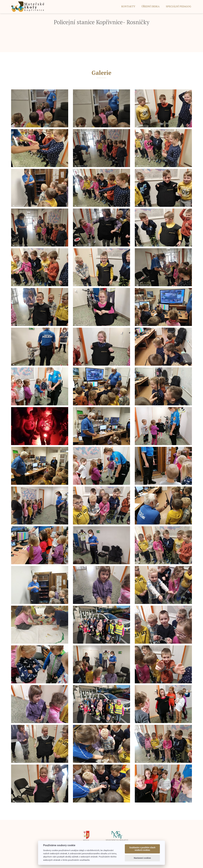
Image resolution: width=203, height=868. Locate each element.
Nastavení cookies (142, 858)
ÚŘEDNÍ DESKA (151, 6)
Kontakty (128, 6)
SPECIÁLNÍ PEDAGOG (178, 6)
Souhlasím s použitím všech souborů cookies (142, 849)
